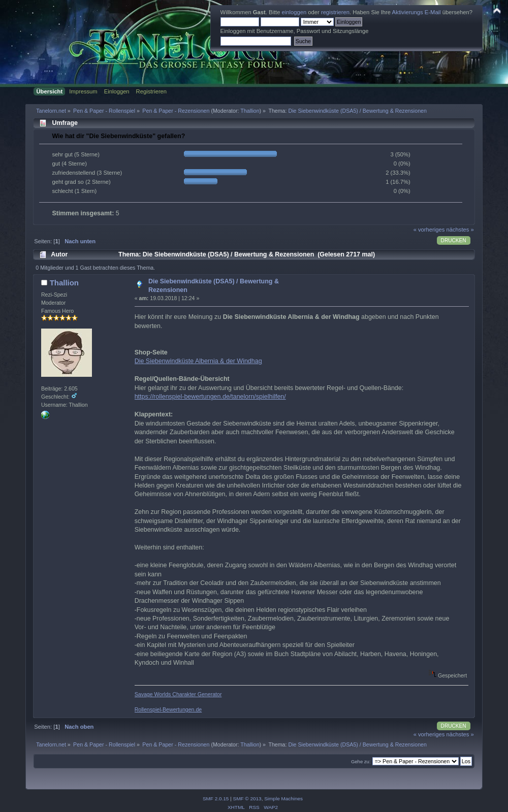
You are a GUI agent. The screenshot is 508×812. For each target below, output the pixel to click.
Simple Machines (283, 799)
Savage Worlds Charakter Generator (178, 694)
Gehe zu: (361, 761)
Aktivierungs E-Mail (417, 12)
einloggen (294, 12)
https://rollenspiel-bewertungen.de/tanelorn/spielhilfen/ (210, 397)
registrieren (335, 12)
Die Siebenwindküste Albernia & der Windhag (198, 361)
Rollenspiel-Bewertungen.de (168, 709)
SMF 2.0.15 (216, 799)
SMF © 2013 (247, 799)
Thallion (250, 111)
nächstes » (460, 230)
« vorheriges (429, 230)
